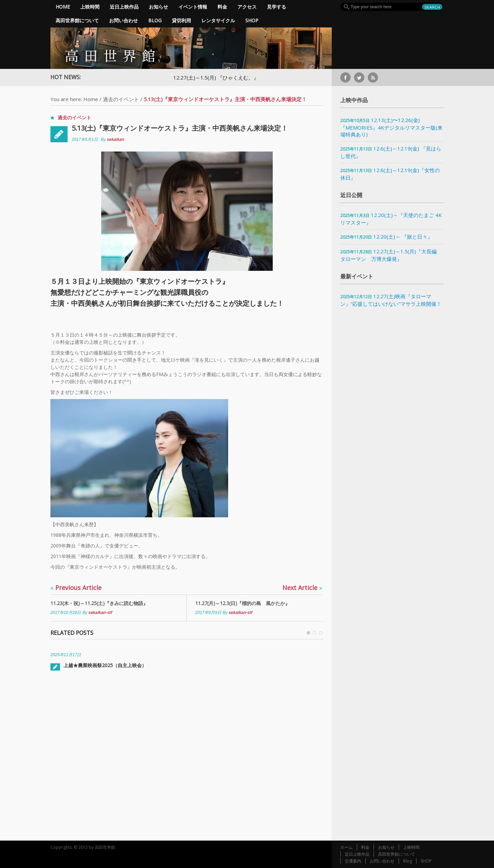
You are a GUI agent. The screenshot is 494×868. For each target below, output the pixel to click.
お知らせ (158, 7)
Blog (155, 20)
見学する (277, 7)
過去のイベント (121, 99)
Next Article (302, 588)
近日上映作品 (124, 7)
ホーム (346, 847)
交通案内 (353, 861)
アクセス (247, 7)
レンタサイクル (218, 20)
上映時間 (90, 7)
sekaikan (115, 140)
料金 (222, 7)
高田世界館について (77, 20)
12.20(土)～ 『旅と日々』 (403, 237)
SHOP (252, 20)
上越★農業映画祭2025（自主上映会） (105, 665)
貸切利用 (181, 20)
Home (63, 7)
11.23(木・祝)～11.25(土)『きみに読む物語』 (99, 603)
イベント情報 (193, 7)
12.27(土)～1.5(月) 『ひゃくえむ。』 (216, 77)
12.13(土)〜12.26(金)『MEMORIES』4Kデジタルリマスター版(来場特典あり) (391, 127)
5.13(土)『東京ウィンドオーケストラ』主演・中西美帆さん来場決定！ (180, 128)
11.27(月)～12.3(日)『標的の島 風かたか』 (243, 603)
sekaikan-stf (100, 613)
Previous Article (76, 588)
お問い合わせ (123, 20)
